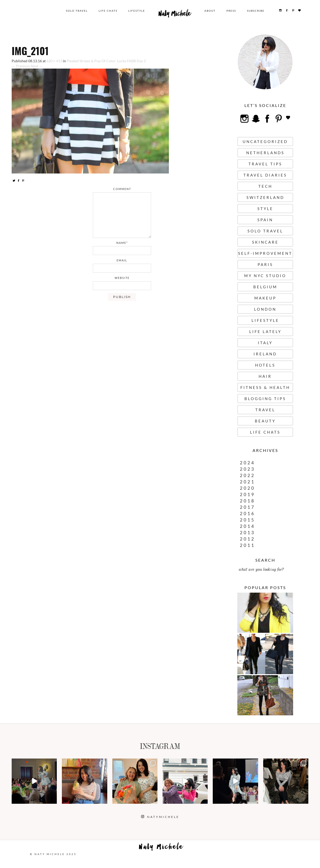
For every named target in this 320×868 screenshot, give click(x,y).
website (122, 278)
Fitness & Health (265, 387)
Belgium (265, 287)
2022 (247, 475)
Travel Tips (265, 164)
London (265, 309)
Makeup (265, 298)
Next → (37, 66)
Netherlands (265, 153)
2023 (247, 469)
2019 (247, 494)
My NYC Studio (265, 276)
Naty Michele (175, 15)
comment (122, 189)
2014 (247, 526)
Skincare (265, 242)
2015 (247, 520)
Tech (265, 186)
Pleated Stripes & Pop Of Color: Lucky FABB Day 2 (106, 61)
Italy (265, 343)
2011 (247, 545)
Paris (265, 264)
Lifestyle (137, 11)
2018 (247, 501)
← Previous (21, 66)
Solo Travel (77, 11)
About (210, 11)
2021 (247, 482)
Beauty (265, 421)
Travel (265, 410)
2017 (247, 507)
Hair (265, 376)
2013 (247, 533)
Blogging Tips (265, 399)
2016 (247, 514)
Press (232, 11)
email (122, 260)
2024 (247, 463)
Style (265, 209)
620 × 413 (54, 61)
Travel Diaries (265, 175)
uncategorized (265, 141)
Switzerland (265, 197)
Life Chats (108, 11)
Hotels (265, 365)
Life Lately (265, 332)
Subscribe (256, 11)
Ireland (265, 354)
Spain (265, 220)
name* (122, 243)
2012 (247, 539)
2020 (247, 488)
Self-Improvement (265, 253)
